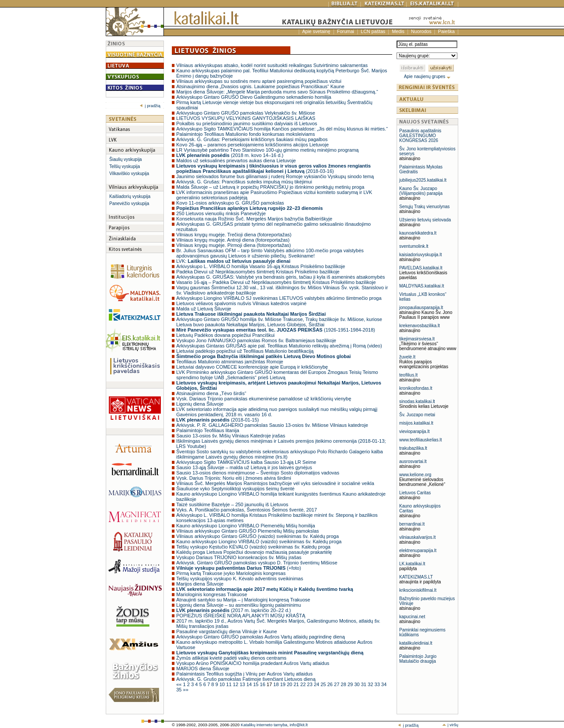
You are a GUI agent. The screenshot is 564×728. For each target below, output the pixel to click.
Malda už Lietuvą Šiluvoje (204, 309)
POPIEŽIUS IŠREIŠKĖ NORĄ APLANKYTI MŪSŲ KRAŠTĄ (241, 616)
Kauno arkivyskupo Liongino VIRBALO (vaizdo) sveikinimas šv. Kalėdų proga (259, 541)
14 (250, 684)
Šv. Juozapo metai (417, 415)
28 (344, 684)
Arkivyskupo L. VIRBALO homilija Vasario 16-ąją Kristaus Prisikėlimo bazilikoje (261, 266)
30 (358, 684)
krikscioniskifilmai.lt (418, 590)
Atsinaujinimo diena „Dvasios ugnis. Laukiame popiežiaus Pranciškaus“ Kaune (260, 86)
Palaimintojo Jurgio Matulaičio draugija (418, 659)
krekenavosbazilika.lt (419, 326)
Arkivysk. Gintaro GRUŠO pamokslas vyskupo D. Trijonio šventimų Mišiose (257, 563)
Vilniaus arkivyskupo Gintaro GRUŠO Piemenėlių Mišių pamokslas (248, 531)
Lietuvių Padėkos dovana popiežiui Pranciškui (225, 335)
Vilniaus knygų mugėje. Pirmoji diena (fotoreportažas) (234, 245)
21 (297, 684)
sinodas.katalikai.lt (417, 401)
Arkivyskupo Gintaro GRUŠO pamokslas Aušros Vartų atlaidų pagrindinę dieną (261, 637)
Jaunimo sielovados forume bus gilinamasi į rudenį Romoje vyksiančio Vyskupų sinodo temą (275, 176)
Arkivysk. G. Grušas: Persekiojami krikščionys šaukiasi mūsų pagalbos (252, 139)
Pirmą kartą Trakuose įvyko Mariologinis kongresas (231, 573)
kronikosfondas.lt (416, 388)
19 (284, 684)
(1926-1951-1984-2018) (276, 330)
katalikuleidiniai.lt (416, 643)
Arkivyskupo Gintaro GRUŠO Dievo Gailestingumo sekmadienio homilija (254, 97)
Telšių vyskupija (124, 166)
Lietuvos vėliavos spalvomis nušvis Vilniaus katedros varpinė (241, 303)
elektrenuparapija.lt (418, 551)
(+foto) (239, 568)
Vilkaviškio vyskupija (129, 174)
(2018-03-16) (273, 168)
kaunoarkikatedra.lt (418, 233)
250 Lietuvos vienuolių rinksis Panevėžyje (221, 213)
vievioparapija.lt (414, 431)
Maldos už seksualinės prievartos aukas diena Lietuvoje (236, 161)
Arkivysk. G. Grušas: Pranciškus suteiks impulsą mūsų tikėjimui (244, 182)
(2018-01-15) (217, 420)
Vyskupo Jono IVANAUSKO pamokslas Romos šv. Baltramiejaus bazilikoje (256, 340)
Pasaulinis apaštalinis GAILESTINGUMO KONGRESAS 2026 (420, 136)
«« (180, 684)
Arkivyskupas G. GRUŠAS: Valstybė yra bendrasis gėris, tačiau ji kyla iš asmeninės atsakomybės (281, 277)
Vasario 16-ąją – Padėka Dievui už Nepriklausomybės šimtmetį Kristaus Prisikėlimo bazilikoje (276, 282)
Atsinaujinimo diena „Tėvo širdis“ (211, 393)
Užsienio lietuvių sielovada (425, 220)
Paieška (446, 31)
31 (364, 684)
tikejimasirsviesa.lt (417, 339)
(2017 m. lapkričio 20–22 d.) (234, 610)
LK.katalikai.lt (412, 564)
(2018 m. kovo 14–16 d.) (230, 155)
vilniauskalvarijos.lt (417, 537)
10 (223, 684)
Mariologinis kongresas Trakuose (212, 594)
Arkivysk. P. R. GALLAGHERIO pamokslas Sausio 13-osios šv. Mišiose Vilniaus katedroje (272, 425)
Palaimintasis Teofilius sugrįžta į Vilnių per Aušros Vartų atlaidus (244, 674)
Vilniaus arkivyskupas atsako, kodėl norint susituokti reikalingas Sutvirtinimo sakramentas (272, 65)
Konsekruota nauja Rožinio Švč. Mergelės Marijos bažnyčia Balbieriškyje (254, 219)
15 (256, 684)
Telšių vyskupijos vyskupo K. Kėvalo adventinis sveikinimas (240, 579)
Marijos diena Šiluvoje (200, 584)
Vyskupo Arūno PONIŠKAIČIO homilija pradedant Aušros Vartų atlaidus (253, 663)
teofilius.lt (408, 375)
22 (304, 684)
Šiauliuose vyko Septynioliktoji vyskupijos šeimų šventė (235, 489)
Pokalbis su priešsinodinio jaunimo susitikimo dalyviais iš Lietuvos (247, 123)
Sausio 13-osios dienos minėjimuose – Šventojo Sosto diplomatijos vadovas (258, 473)
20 (290, 684)
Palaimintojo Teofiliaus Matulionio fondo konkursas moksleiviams (246, 134)
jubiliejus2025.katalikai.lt (423, 180)
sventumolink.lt (414, 246)
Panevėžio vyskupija (129, 203)
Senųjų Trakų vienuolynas (425, 207)
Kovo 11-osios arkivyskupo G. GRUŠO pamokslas (230, 203)
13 (243, 684)
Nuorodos (421, 31)
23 (310, 684)
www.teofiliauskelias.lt (421, 440)
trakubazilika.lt (413, 448)
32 (371, 684)
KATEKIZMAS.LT (416, 577)
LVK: (233, 261)
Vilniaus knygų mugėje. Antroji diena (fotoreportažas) (233, 240)
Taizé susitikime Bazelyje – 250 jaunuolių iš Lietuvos (232, 504)
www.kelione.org (415, 475)
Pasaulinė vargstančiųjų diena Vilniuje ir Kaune (227, 631)
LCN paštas (373, 31)
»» (186, 690)
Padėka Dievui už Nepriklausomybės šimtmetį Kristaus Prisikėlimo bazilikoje (258, 272)
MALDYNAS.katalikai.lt (422, 286)
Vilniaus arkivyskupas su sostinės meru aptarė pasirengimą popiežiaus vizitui (259, 81)
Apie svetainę (316, 31)
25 (324, 684)
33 (378, 684)
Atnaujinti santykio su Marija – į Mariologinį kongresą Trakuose (243, 600)
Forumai (346, 31)
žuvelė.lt (407, 357)
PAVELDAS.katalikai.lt (421, 268)
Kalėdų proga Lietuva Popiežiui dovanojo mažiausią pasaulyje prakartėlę (254, 552)
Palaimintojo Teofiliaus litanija (208, 430)
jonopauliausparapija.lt (421, 308)
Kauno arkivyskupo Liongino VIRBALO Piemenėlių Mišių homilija (246, 526)
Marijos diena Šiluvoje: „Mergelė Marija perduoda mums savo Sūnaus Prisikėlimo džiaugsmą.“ (277, 92)
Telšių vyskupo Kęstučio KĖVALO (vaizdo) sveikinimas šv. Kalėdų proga (253, 547)
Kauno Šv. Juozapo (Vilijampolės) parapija (421, 191)
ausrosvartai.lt (413, 461)
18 (276, 684)
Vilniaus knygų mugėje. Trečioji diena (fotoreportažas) (234, 235)
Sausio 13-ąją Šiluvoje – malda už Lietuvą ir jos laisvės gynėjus (244, 467)
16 (263, 684)
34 (384, 684)
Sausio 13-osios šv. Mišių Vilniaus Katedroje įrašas (231, 436)
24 (317, 684)
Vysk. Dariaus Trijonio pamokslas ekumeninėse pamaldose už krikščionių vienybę (264, 399)
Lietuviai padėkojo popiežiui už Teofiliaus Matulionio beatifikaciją (245, 351)
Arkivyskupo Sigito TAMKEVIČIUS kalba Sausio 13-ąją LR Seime (246, 462)
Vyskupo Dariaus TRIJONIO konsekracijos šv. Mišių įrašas (239, 557)
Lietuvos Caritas (415, 493)
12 (236, 684)
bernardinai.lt (412, 524)
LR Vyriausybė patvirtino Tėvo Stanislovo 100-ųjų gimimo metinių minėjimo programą (267, 150)
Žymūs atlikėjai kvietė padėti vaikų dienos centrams (231, 658)
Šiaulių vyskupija (126, 159)
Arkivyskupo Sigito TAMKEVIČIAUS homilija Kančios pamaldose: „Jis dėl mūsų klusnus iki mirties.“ (282, 129)
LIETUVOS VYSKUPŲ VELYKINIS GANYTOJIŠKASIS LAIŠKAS (246, 118)
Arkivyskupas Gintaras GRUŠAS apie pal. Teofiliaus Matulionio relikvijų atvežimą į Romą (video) (279, 346)
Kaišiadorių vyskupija (130, 196)
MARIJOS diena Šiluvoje (203, 668)
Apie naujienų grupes (428, 77)
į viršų (450, 725)
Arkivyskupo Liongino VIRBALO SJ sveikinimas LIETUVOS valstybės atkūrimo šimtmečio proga (279, 298)
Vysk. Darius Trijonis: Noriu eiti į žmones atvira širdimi (234, 478)
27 (337, 684)
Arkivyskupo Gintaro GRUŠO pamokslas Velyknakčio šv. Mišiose (246, 113)
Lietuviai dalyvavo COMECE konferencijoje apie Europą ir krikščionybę (252, 367)
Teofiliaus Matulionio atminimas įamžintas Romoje (230, 362)
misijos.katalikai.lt (416, 423)
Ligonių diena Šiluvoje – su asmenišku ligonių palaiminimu (239, 605)
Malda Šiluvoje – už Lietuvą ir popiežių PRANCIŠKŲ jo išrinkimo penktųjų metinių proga (270, 187)
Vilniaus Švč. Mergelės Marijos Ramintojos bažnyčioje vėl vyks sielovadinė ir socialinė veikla (275, 483)
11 (229, 684)
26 (331, 684)
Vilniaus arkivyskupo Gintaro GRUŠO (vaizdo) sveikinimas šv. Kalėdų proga (258, 536)
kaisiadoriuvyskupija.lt (421, 255)
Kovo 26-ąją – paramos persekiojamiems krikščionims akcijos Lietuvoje (252, 145)
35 (180, 690)
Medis (398, 31)
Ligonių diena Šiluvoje (200, 404)
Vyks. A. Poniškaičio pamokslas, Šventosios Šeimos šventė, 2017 (247, 510)
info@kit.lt (299, 725)
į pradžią (150, 106)
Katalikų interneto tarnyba (264, 725)
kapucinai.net (412, 617)
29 (351, 684)
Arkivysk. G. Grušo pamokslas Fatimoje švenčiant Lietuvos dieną (246, 679)
